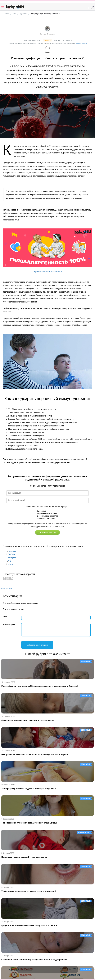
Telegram (12, 551)
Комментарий (9, 624)
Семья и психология (48, 519)
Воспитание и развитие (48, 516)
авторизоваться (81, 44)
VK (10, 561)
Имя (5, 617)
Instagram (12, 558)
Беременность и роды (48, 514)
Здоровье (48, 511)
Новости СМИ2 (7, 588)
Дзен (11, 564)
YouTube (12, 554)
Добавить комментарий (37, 645)
